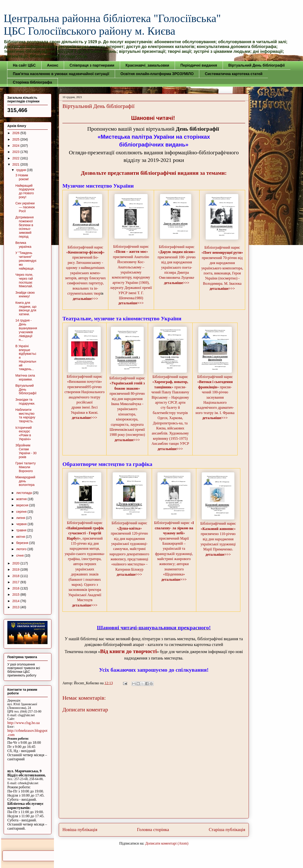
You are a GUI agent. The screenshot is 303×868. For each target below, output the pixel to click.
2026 (16, 133)
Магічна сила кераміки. (25, 377)
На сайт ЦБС (24, 65)
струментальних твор (84, 293)
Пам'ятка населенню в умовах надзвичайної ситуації (61, 74)
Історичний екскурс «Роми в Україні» (24, 433)
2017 (16, 582)
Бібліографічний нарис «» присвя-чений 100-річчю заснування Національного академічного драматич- (215, 392)
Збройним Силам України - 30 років (26, 451)
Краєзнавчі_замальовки (147, 65)
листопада (24, 493)
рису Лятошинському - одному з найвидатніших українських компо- (85, 268)
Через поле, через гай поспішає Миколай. (24, 280)
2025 (16, 139)
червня (22, 524)
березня (23, 543)
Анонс (53, 65)
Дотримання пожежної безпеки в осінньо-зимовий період (25, 227)
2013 (16, 607)
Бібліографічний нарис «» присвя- (170, 382)
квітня (21, 537)
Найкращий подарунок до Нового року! (25, 191)
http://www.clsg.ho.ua (24, 723)
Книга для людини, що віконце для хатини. (26, 308)
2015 (16, 595)
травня (22, 530)
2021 (16, 164)
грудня (21, 170)
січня (20, 555)
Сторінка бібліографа (32, 82)
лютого (22, 549)
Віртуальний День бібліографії (257, 65)
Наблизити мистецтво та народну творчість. (25, 415)
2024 (16, 146)
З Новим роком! (22, 177)
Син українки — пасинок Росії (25, 207)
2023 (16, 152)
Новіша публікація (80, 830)
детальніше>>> (85, 299)
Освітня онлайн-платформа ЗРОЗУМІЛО (157, 74)
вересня (23, 505)
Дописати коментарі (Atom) (167, 843)
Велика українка (23, 245)
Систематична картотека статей (234, 74)
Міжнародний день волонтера (25, 481)
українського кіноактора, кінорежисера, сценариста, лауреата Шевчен (127, 419)
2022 (16, 158)
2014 (16, 601)
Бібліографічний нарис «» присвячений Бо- (85, 252)
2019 (16, 569)
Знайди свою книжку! (25, 294)
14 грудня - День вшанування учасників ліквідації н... (26, 330)
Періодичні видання (199, 65)
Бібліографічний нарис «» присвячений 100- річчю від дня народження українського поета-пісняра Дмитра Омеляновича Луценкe (177, 262)
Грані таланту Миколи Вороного (25, 467)
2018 (16, 576)
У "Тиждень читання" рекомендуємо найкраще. (26, 261)
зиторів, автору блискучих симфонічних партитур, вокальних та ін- (85, 283)
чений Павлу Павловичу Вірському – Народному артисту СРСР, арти (170, 397)
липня (21, 518)
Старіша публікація (227, 830)
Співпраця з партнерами (92, 65)
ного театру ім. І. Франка (215, 413)
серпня (22, 512)
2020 (16, 563)
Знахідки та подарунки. (25, 402)
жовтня (22, 499)
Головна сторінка (153, 830)
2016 (16, 588)
